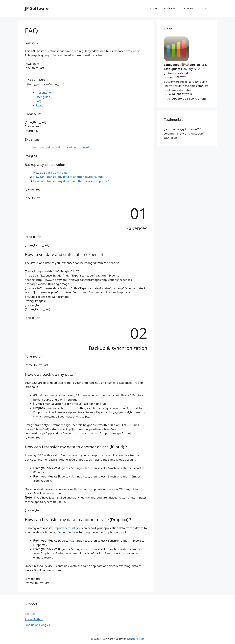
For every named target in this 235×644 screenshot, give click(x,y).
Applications (170, 8)
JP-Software (37, 8)
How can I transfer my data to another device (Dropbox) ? (71, 181)
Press (39, 105)
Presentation (44, 93)
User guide (43, 97)
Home (153, 8)
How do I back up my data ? (51, 173)
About (203, 8)
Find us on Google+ (38, 625)
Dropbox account (64, 528)
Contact (189, 8)
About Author (34, 619)
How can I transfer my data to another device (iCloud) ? (69, 177)
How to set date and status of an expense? (61, 147)
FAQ (38, 101)
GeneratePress (136, 639)
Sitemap (30, 614)
